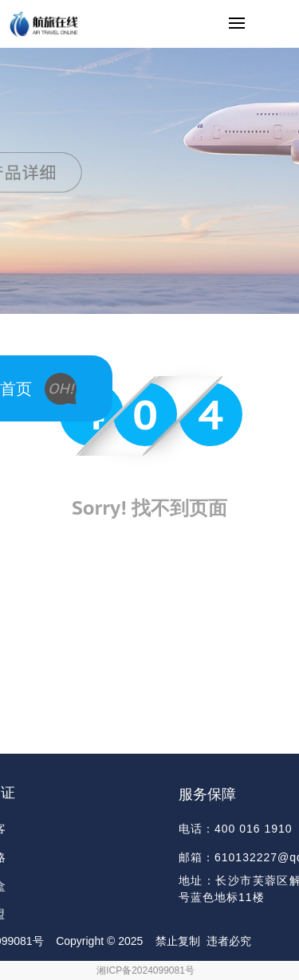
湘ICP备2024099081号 (146, 970)
